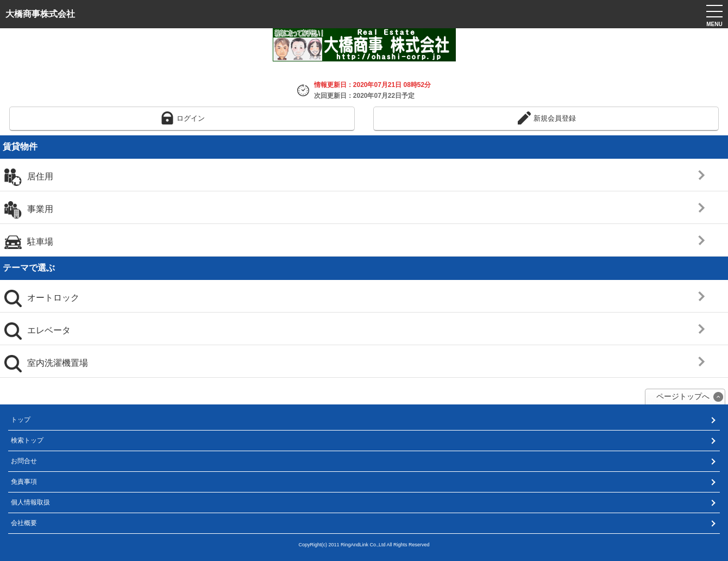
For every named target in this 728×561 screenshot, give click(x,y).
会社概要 (24, 523)
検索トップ (27, 440)
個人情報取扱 (30, 502)
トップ (21, 420)
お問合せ (24, 461)
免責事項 (24, 482)
